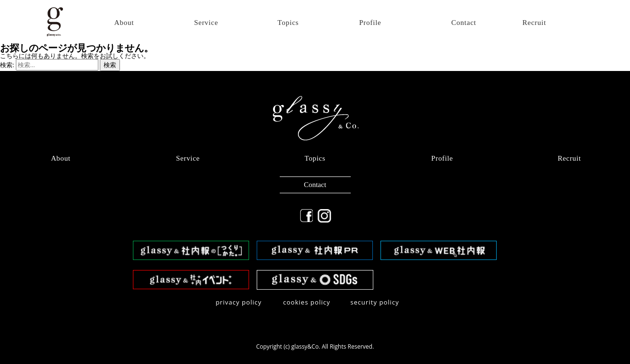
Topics (288, 23)
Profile (370, 23)
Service (206, 23)
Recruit (534, 23)
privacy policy (238, 302)
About (124, 23)
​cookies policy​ (307, 302)
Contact (464, 23)
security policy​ (375, 302)
